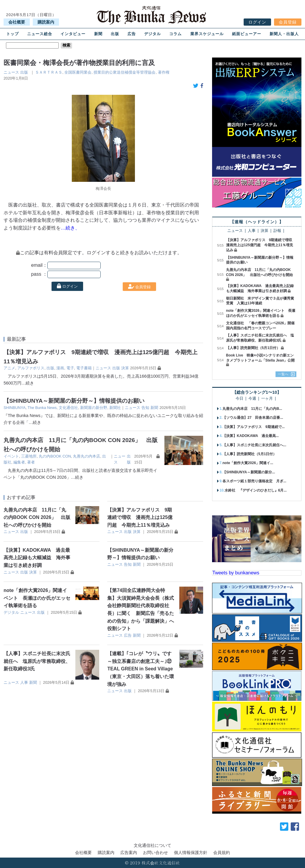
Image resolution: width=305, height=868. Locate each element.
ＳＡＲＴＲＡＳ (49, 72)
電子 (70, 368)
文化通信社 (68, 408)
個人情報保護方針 (191, 852)
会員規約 (222, 852)
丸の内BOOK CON (55, 456)
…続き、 (70, 228)
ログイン (257, 22)
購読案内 (46, 22)
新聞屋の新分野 (94, 408)
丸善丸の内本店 (87, 456)
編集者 (19, 462)
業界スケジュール (207, 34)
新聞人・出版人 (284, 34)
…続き (28, 383)
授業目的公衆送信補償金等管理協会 (125, 72)
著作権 (164, 72)
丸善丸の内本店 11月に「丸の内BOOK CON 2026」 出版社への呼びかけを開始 (37, 517)
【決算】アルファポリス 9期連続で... (254, 427)
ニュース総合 (40, 34)
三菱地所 (29, 456)
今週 (252, 399)
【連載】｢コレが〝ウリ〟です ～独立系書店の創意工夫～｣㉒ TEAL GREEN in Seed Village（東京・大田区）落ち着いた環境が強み (142, 669)
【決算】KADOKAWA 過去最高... (251, 436)
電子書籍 (84, 368)
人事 (24, 682)
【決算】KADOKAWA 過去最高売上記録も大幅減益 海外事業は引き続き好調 (37, 558)
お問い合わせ (155, 852)
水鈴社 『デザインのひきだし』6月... (256, 490)
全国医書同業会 (78, 72)
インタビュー (73, 34)
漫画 (60, 368)
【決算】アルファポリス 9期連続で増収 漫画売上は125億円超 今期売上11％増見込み (140, 517)
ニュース (11, 72)
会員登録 (288, 22)
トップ (13, 34)
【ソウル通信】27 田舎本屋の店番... (253, 418)
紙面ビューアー (247, 34)
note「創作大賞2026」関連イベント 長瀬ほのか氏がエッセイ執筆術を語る (37, 598)
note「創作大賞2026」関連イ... (248, 463)
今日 (239, 399)
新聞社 (115, 408)
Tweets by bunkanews (236, 573)
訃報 (277, 231)
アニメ (9, 368)
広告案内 (129, 852)
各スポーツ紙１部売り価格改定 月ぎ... (254, 481)
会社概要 (17, 22)
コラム (175, 34)
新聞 (98, 34)
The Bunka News (42, 408)
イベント (11, 456)
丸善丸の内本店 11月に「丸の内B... (252, 409)
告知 (145, 408)
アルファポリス (31, 368)
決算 (125, 368)
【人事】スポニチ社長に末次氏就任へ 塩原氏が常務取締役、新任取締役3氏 (37, 661)
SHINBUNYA (15, 408)
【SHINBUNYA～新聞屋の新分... (249, 472)
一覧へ (283, 374)
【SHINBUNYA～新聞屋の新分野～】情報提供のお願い (74, 401)
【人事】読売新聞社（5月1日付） (253, 348)
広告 (132, 34)
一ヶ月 (267, 399)
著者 (31, 462)
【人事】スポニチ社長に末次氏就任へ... (254, 445)
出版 (115, 34)
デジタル (152, 34)
